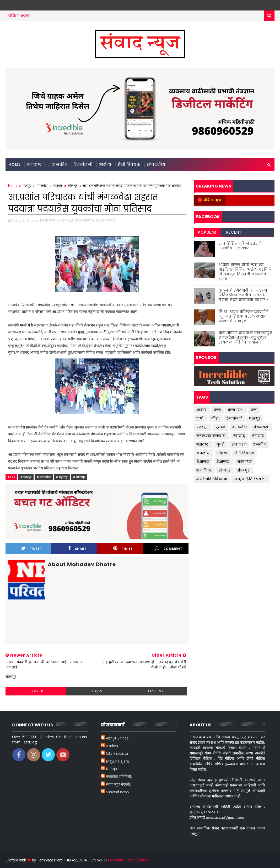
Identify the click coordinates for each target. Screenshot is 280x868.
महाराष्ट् (239, 436)
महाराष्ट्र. (203, 444)
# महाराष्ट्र (62, 477)
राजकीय (60, 164)
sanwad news (117, 792)
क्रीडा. (216, 418)
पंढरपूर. (203, 427)
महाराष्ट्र (34, 164)
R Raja (111, 769)
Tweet (32, 548)
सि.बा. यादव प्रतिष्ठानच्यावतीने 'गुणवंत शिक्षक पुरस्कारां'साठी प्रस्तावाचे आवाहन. (244, 316)
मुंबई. (221, 444)
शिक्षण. (223, 453)
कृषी (254, 410)
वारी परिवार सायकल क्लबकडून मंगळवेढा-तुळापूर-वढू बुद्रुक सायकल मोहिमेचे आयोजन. (246, 338)
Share (77, 548)
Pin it (123, 548)
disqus (96, 691)
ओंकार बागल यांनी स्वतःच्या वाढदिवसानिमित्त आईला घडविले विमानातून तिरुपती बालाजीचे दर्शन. (245, 272)
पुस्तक (221, 427)
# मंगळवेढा (44, 477)
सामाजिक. (204, 470)
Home (15, 164)
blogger (36, 691)
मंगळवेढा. (262, 427)
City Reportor (117, 753)
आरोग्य (105, 164)
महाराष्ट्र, (101, 220)
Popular (207, 232)
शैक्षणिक (203, 462)
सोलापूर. (244, 470)
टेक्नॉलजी (83, 164)
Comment (169, 548)
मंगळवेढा (42, 185)
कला (217, 410)
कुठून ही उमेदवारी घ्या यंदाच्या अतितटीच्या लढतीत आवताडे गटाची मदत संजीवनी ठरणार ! (244, 295)
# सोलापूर (79, 477)
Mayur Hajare (117, 761)
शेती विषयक (129, 164)
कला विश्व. (236, 410)
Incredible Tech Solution (128, 860)
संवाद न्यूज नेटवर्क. (118, 784)
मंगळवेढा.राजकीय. (212, 436)
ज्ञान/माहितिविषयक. (250, 479)
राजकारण (239, 444)
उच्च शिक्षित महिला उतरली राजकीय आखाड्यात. (240, 246)
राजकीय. (204, 453)
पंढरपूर (27, 185)
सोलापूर (73, 185)
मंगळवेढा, (89, 220)
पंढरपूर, (78, 220)
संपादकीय (156, 164)
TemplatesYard (50, 860)
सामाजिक (245, 462)
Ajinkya (112, 746)
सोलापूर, (111, 220)
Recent (234, 232)
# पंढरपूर (26, 477)
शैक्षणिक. (224, 462)
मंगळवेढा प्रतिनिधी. (119, 776)
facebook (156, 691)
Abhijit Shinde (117, 738)
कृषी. (201, 418)
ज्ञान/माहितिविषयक (212, 479)
